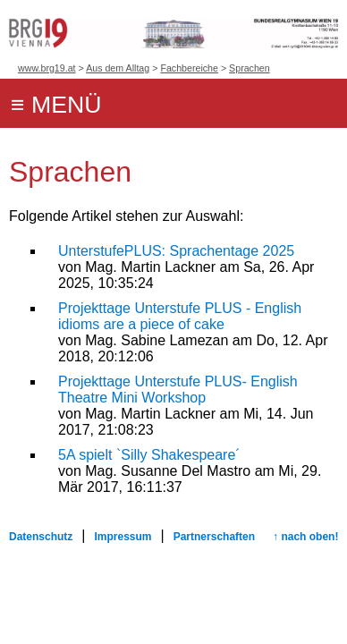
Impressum (123, 537)
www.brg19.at (47, 68)
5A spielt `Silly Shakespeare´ (149, 455)
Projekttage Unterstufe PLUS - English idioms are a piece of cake (180, 316)
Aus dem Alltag (118, 68)
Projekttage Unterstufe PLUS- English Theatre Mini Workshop (178, 390)
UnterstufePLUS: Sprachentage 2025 (176, 251)
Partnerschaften (214, 537)
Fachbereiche (189, 68)
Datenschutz (41, 537)
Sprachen (250, 68)
